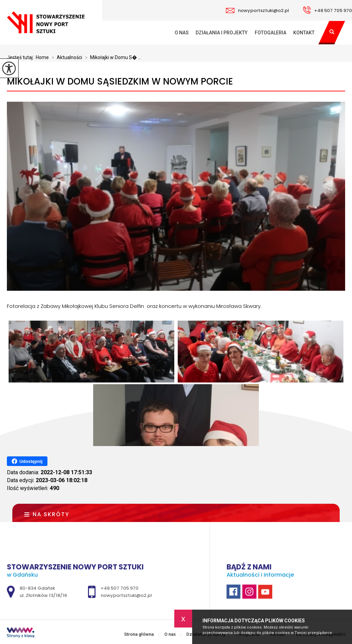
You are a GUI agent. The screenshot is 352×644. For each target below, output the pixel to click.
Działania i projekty (222, 33)
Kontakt (304, 33)
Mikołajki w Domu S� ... (112, 57)
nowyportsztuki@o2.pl (257, 10)
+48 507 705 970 (327, 10)
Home (42, 57)
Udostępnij (27, 461)
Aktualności (65, 57)
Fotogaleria (271, 33)
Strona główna (167, 33)
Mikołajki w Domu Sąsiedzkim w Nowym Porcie (120, 82)
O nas (182, 33)
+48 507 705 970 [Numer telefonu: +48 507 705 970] (120, 588)
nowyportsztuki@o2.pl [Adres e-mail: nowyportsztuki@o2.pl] (126, 595)
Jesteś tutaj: (21, 57)
